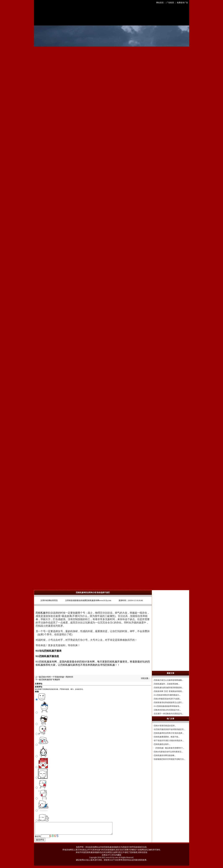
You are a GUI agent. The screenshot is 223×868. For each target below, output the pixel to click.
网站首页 (160, 3)
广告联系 (170, 3)
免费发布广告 (182, 3)
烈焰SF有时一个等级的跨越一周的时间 (57, 677)
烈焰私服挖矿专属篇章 (51, 680)
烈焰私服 (41, 613)
